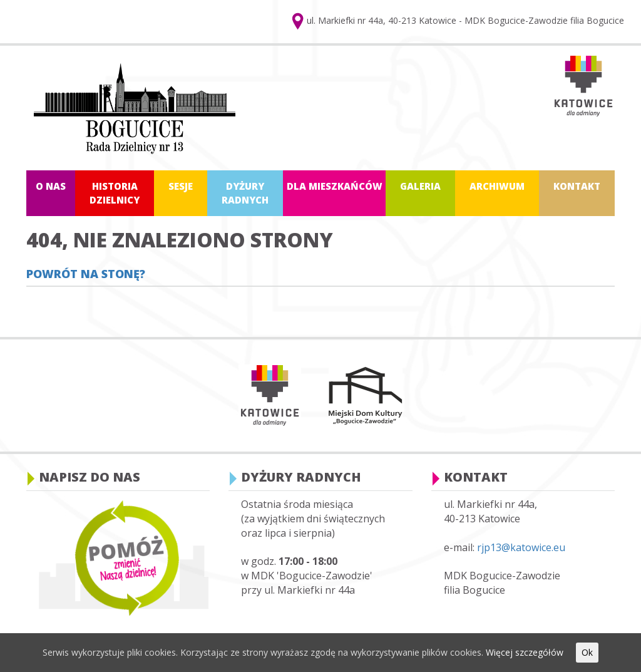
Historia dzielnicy (115, 193)
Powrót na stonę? (86, 274)
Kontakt (577, 186)
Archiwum (497, 186)
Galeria (420, 186)
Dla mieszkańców (335, 186)
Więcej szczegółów (525, 652)
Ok (587, 652)
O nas (51, 186)
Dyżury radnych (245, 193)
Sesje (181, 186)
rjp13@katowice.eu (521, 547)
